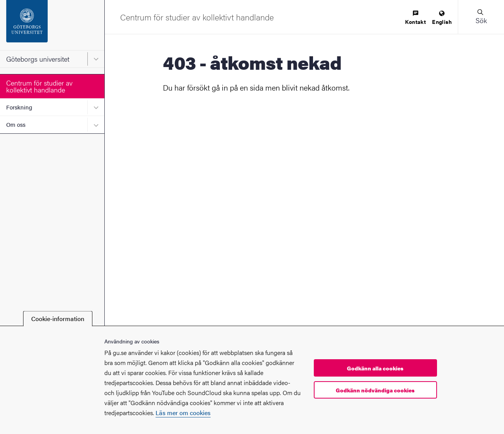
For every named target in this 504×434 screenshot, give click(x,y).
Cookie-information (58, 319)
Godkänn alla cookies (375, 368)
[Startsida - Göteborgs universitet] (52, 25)
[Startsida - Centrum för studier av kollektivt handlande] (197, 17)
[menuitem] (415, 18)
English (442, 18)
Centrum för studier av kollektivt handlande (39, 86)
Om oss (16, 124)
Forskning (19, 107)
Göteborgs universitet (38, 59)
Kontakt (415, 18)
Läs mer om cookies (183, 413)
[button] (481, 17)
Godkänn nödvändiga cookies (375, 390)
